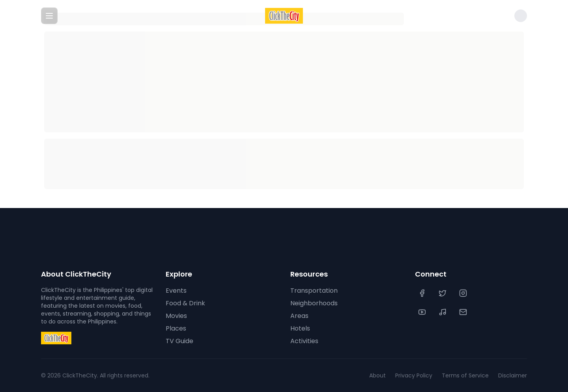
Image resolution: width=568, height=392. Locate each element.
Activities (304, 341)
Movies (176, 316)
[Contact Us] (464, 312)
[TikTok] (443, 312)
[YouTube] (423, 312)
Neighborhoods (314, 303)
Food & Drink (185, 303)
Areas (299, 316)
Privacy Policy (414, 375)
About (377, 375)
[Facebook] (423, 293)
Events (176, 291)
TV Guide (179, 341)
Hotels (300, 328)
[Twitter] (443, 293)
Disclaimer (513, 375)
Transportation (314, 291)
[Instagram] (464, 293)
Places (176, 328)
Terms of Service (465, 375)
